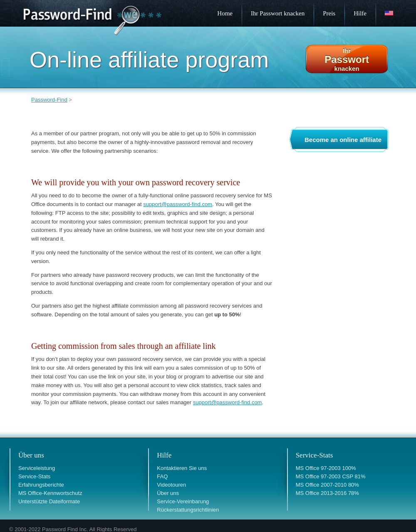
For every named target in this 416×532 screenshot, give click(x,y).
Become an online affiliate (343, 140)
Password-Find (49, 100)
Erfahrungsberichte (41, 485)
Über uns (168, 493)
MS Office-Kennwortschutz (50, 493)
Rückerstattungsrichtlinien (188, 510)
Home (225, 13)
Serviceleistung (37, 468)
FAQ (162, 476)
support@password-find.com (178, 204)
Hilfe (360, 13)
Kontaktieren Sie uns (182, 468)
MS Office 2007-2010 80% (327, 485)
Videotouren (171, 485)
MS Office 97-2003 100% (326, 468)
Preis (329, 13)
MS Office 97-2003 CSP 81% (331, 476)
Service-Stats (34, 476)
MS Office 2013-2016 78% (327, 493)
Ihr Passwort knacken (278, 13)
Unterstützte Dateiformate (49, 501)
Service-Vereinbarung (183, 501)
